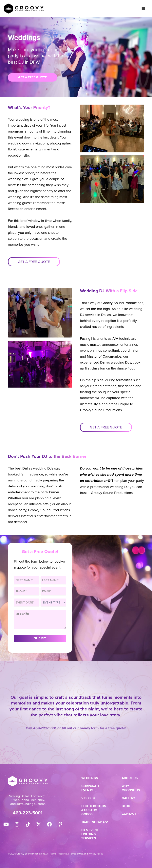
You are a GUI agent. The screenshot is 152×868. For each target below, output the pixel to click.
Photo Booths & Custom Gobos (94, 810)
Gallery (128, 798)
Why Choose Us (131, 788)
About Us (130, 778)
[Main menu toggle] (143, 9)
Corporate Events (91, 788)
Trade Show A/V (95, 822)
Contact (129, 814)
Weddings (90, 778)
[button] (6, 824)
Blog (126, 806)
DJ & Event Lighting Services (90, 834)
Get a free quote (34, 262)
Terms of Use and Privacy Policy (86, 854)
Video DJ (88, 798)
